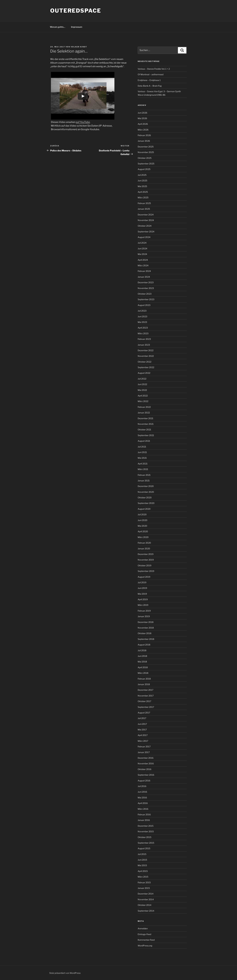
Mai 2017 (142, 730)
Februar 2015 (144, 882)
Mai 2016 (142, 798)
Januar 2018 (144, 684)
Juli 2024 (142, 243)
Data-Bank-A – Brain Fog (150, 86)
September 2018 (146, 639)
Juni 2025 (142, 181)
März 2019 (143, 605)
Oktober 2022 (144, 362)
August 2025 (144, 169)
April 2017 (143, 735)
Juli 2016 (142, 786)
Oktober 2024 (145, 226)
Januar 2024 (144, 277)
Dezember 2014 (146, 894)
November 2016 (146, 763)
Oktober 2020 (145, 497)
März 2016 (143, 809)
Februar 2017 (144, 747)
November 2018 (146, 628)
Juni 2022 (142, 384)
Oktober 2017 (144, 701)
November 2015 (146, 831)
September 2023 (146, 299)
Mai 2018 (142, 662)
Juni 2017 (142, 724)
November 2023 (146, 288)
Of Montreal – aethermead (151, 74)
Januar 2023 (144, 345)
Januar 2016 (144, 820)
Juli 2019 (142, 582)
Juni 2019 (142, 588)
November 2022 (146, 356)
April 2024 (143, 260)
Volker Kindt (79, 47)
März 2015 (143, 877)
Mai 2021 (142, 458)
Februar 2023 (144, 339)
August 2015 (144, 848)
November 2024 (146, 220)
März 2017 (143, 741)
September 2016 (146, 775)
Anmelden (143, 928)
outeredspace (76, 11)
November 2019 (146, 560)
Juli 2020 (142, 514)
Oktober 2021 (144, 430)
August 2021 (144, 441)
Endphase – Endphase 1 (149, 80)
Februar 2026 (144, 135)
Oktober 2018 (144, 633)
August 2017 (144, 713)
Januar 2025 (144, 209)
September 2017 (146, 707)
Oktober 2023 (145, 294)
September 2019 (146, 571)
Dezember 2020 (146, 486)
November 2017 (146, 696)
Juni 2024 (142, 248)
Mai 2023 (142, 322)
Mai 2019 (142, 594)
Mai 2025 (142, 186)
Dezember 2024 (146, 215)
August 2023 (144, 305)
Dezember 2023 (146, 282)
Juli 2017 (142, 718)
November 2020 (146, 492)
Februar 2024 (144, 271)
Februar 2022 (144, 407)
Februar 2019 (144, 611)
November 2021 (146, 424)
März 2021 (143, 469)
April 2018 (143, 667)
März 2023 (143, 333)
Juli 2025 (142, 175)
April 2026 (143, 124)
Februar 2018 (144, 679)
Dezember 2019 (146, 554)
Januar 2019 (144, 616)
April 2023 (143, 328)
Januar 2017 (144, 752)
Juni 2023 (142, 316)
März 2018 (143, 673)
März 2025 (143, 197)
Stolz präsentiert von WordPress (65, 973)
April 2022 (143, 396)
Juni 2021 (142, 452)
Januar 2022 (144, 413)
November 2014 (146, 899)
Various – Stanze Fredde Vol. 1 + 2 (154, 69)
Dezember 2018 (146, 622)
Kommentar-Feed (146, 940)
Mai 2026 (142, 118)
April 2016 (143, 803)
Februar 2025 (144, 203)
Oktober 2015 (144, 837)
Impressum (77, 27)
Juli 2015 (142, 854)
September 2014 (146, 911)
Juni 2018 (142, 656)
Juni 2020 (143, 520)
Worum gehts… (58, 27)
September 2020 (146, 503)
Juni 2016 (142, 792)
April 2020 (143, 531)
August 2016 (144, 781)
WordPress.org (145, 946)
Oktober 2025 (145, 158)
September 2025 (146, 164)
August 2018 (144, 645)
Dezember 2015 (146, 826)
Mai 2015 (142, 865)
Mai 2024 (142, 254)
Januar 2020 (144, 549)
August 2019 (144, 577)
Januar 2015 (144, 888)
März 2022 (143, 401)
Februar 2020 (144, 543)
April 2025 (143, 192)
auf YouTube (83, 122)
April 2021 (143, 464)
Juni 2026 (142, 113)
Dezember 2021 (145, 418)
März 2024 (143, 265)
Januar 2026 (144, 141)
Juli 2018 (142, 650)
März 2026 (143, 130)
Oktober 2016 (144, 769)
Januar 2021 (144, 481)
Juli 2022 (142, 379)
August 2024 (144, 237)
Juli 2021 (142, 447)
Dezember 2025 (146, 147)
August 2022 (144, 373)
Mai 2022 (142, 390)
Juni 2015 (142, 860)
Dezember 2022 (146, 350)
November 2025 (146, 152)
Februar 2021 (144, 475)
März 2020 (143, 537)
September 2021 (146, 435)
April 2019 (143, 599)
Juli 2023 (142, 311)
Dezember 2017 (145, 690)
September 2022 (146, 367)
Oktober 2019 (144, 565)
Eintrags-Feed (144, 934)
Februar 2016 (144, 814)
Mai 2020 (142, 526)
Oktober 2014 (144, 905)
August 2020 (144, 509)
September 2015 (146, 843)
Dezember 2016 (146, 758)
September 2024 (146, 232)
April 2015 (143, 871)
